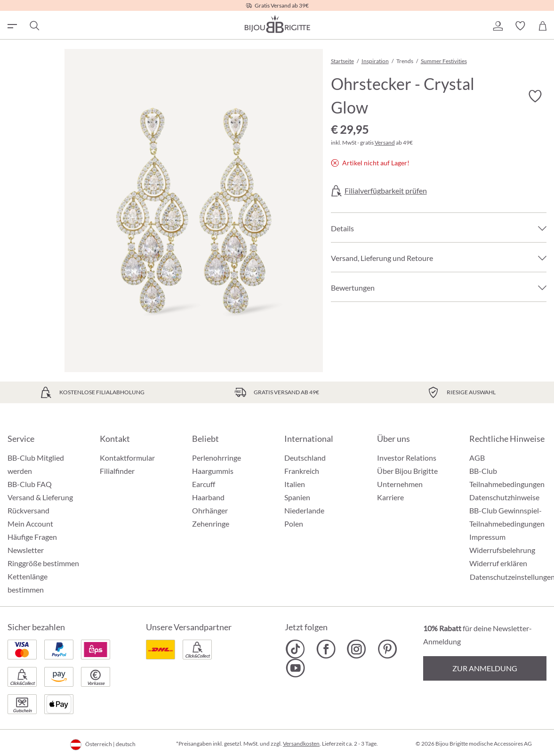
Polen (294, 524)
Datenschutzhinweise (504, 497)
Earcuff (204, 484)
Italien (295, 484)
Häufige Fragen (32, 537)
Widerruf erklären (498, 563)
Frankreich (302, 471)
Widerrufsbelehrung (502, 550)
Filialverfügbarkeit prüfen (386, 191)
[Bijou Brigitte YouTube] (295, 668)
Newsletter (26, 550)
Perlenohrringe (217, 458)
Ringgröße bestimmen (43, 563)
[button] (498, 26)
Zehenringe (211, 524)
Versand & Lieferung (40, 497)
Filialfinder (117, 471)
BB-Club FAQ (30, 484)
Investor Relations (407, 458)
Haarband (208, 497)
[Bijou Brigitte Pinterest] (387, 649)
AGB (477, 458)
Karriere (390, 497)
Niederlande (304, 510)
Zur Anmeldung (485, 668)
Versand (385, 142)
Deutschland (305, 458)
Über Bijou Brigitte (407, 471)
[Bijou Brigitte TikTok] (295, 649)
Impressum (487, 537)
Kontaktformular (127, 458)
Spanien (297, 497)
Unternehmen (400, 484)
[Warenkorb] (543, 26)
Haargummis (213, 471)
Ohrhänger (210, 510)
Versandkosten (301, 744)
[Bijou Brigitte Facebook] (326, 649)
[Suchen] (34, 26)
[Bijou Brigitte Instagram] (357, 649)
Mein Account (30, 524)
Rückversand (28, 510)
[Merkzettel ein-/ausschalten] (535, 97)
